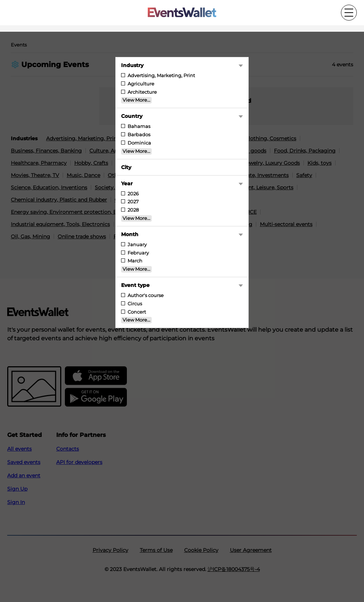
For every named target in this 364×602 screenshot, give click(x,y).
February (138, 253)
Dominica (139, 143)
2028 (133, 210)
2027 (133, 202)
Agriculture (140, 84)
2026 (133, 194)
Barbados (138, 135)
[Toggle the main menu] (349, 13)
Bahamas (138, 126)
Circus (134, 304)
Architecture (142, 92)
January (137, 245)
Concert (136, 312)
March (134, 261)
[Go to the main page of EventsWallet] (182, 13)
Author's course (145, 295)
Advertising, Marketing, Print (161, 76)
